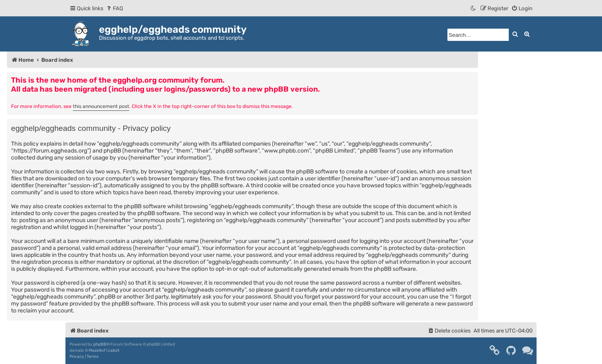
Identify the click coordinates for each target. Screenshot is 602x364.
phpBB (100, 344)
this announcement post (101, 106)
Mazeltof (97, 351)
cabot (114, 351)
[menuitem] (114, 8)
